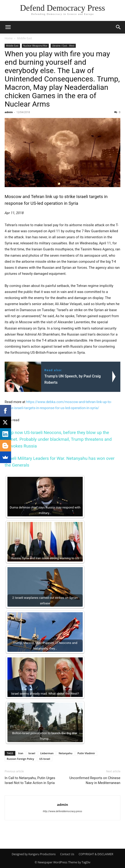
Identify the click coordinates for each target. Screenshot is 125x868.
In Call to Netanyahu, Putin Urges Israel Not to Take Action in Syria (30, 780)
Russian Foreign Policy (20, 759)
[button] (8, 27)
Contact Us (67, 854)
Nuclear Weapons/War (35, 46)
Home (9, 38)
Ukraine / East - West (63, 46)
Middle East (25, 38)
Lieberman (47, 753)
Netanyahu (65, 753)
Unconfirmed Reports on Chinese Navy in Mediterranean (95, 780)
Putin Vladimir (86, 753)
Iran (21, 753)
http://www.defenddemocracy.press (62, 811)
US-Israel (45, 759)
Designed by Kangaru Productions (34, 854)
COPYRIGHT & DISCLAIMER (96, 854)
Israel (32, 753)
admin (9, 112)
